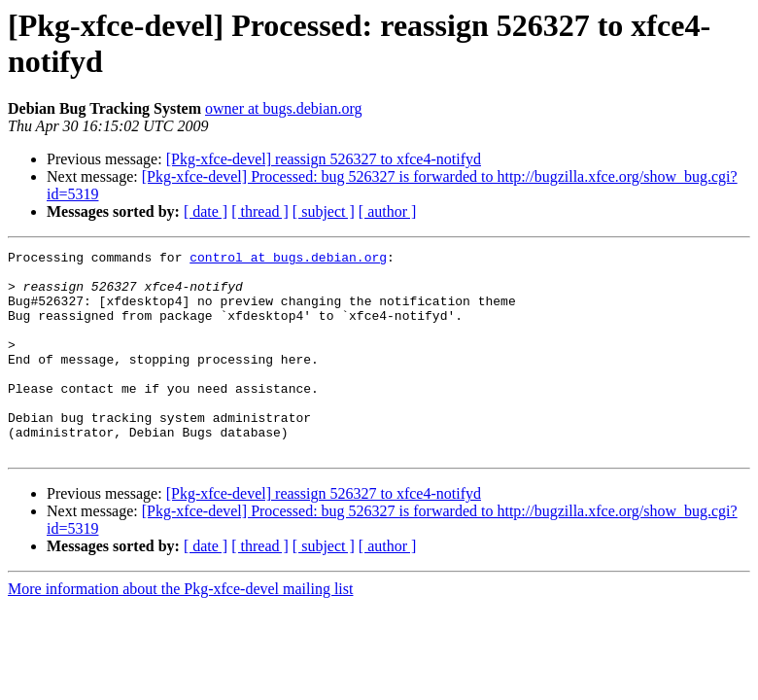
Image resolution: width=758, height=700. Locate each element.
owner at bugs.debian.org (283, 108)
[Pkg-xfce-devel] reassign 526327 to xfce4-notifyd (324, 159)
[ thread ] (260, 211)
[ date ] (206, 211)
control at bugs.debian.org (288, 260)
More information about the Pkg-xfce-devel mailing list (180, 630)
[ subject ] (324, 211)
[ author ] (388, 211)
